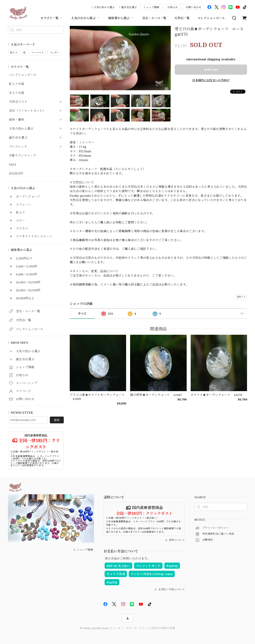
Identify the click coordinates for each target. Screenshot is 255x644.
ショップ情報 (151, 7)
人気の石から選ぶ (86, 18)
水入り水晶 (17, 93)
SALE (13, 164)
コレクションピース (211, 18)
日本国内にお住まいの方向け (211, 80)
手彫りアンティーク (23, 156)
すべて (82, 314)
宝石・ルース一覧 (154, 18)
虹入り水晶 (17, 84)
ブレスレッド (18, 147)
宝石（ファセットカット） (27, 111)
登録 (57, 420)
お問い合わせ (193, 7)
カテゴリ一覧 (52, 18)
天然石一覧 (182, 18)
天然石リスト (18, 102)
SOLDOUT (16, 173)
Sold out (211, 69)
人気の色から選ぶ (104, 7)
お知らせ (173, 7)
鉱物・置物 (17, 120)
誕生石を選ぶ (129, 7)
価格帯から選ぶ (121, 18)
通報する (241, 297)
